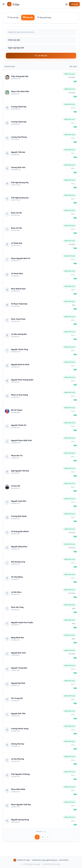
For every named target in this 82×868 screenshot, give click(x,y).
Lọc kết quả (41, 56)
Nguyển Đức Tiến (18, 713)
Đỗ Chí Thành (17, 410)
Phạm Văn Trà (17, 455)
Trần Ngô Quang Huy (20, 182)
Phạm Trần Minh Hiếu (20, 91)
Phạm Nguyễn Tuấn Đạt (21, 804)
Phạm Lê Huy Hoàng (20, 395)
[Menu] (4, 4)
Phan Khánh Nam (18, 289)
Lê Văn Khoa (16, 592)
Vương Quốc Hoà (18, 167)
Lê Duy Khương (18, 759)
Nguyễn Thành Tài (19, 425)
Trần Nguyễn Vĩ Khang (20, 774)
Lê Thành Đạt (17, 243)
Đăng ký (74, 4)
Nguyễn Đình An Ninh (20, 364)
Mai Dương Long (18, 562)
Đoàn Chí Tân (17, 213)
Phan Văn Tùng (17, 607)
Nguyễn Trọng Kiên (19, 668)
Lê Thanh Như (17, 273)
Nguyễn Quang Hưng (20, 820)
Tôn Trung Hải (17, 698)
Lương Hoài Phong (19, 137)
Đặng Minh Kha (17, 638)
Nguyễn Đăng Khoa (19, 547)
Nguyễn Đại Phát (18, 683)
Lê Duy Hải (16, 486)
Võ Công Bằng (17, 577)
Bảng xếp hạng (44, 17)
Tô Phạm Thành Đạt (19, 304)
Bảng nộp (28, 17)
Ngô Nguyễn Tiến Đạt (20, 471)
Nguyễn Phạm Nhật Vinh (21, 440)
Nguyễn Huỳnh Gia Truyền (22, 622)
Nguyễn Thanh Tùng (19, 349)
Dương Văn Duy (18, 744)
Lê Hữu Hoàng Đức (19, 334)
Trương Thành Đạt (19, 107)
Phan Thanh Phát (18, 319)
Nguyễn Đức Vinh (18, 653)
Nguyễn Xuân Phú (19, 501)
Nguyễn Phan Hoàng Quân (22, 380)
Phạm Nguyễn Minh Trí (21, 258)
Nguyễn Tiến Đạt (18, 152)
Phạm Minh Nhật (18, 789)
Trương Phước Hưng (20, 729)
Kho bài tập (13, 17)
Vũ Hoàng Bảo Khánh (20, 531)
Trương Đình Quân (19, 516)
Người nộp (10, 66)
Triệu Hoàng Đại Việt (20, 76)
